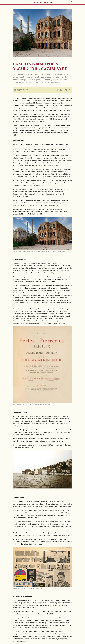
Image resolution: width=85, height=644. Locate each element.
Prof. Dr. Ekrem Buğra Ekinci (43, 2)
